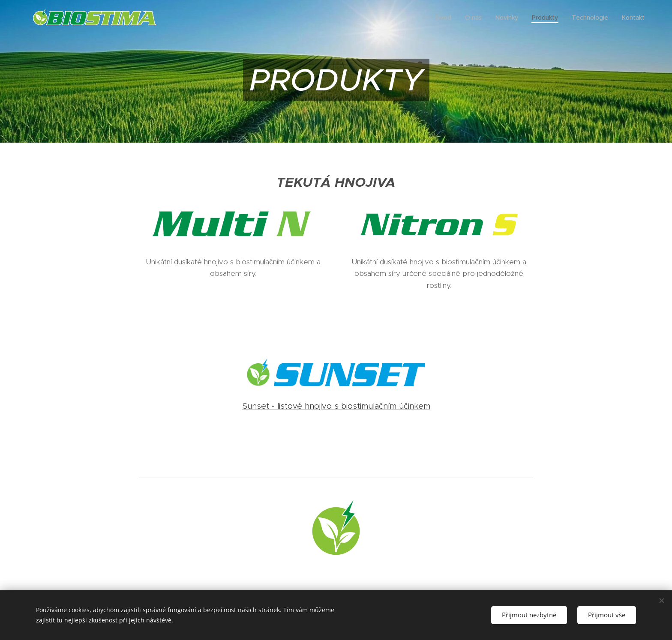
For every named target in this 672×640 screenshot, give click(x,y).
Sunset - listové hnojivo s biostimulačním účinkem (336, 406)
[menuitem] (446, 18)
